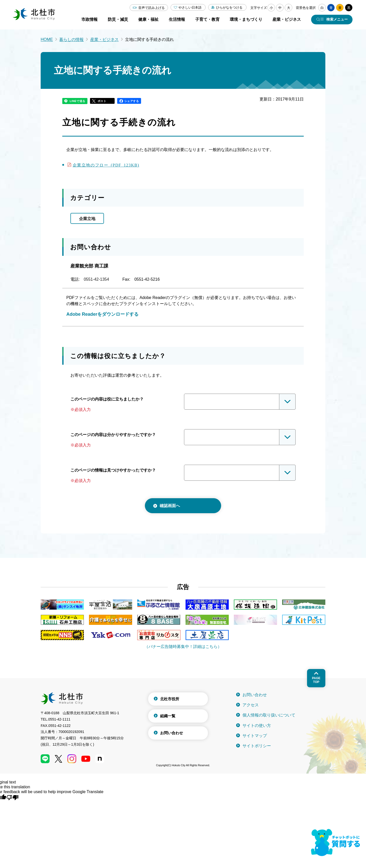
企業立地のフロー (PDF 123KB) (106, 165)
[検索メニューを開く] (332, 20)
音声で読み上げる (151, 8)
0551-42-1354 (96, 279)
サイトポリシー (257, 746)
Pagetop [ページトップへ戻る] (316, 680)
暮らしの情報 (71, 39)
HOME (47, 39)
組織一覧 (168, 716)
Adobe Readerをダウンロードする (102, 314)
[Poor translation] (12, 797)
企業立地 (87, 219)
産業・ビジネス (104, 39)
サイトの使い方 (257, 725)
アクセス (251, 705)
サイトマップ (255, 736)
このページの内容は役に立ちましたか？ (107, 399)
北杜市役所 (170, 699)
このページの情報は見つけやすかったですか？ (113, 470)
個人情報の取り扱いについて (269, 715)
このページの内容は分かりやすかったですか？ (113, 435)
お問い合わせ (172, 733)
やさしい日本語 (190, 7)
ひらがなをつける (229, 7)
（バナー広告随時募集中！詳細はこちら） (183, 647)
